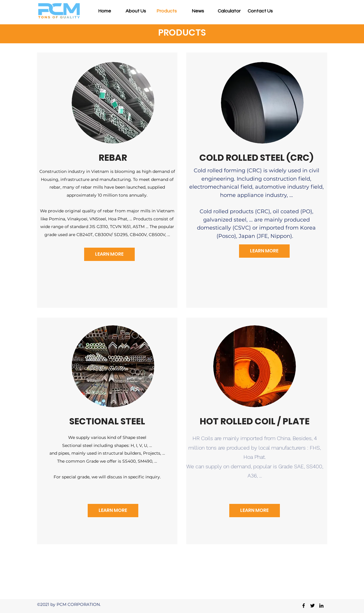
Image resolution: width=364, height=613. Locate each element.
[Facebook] (304, 606)
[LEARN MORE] (109, 254)
